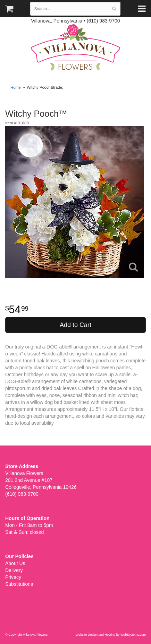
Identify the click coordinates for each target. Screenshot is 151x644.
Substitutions (19, 584)
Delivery (14, 570)
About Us (15, 563)
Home (16, 87)
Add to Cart (75, 325)
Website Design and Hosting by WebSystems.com (111, 635)
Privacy (13, 577)
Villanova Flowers (75, 48)
